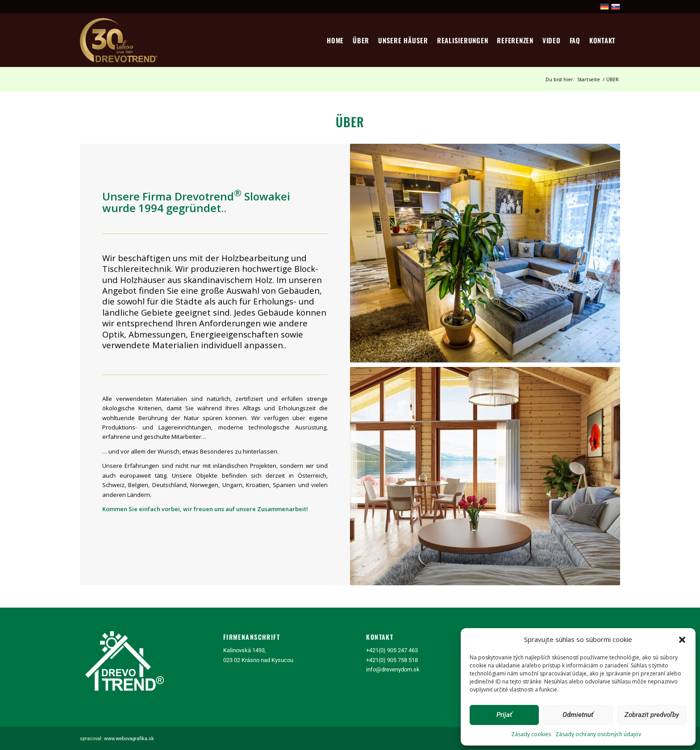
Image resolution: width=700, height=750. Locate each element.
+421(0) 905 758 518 (392, 660)
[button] (682, 640)
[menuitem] (335, 40)
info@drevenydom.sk (393, 669)
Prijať (504, 715)
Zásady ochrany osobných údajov (598, 734)
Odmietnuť (578, 715)
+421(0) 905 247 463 (392, 650)
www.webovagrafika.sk (129, 739)
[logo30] (120, 40)
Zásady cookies (531, 734)
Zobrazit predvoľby (652, 715)
